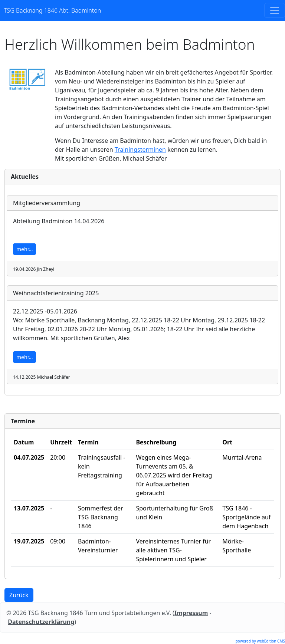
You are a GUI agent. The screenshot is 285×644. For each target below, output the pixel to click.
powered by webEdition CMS (260, 641)
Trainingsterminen (140, 149)
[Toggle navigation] (275, 10)
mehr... (24, 249)
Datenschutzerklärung (41, 622)
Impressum (191, 613)
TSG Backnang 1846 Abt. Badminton (52, 10)
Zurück (19, 595)
